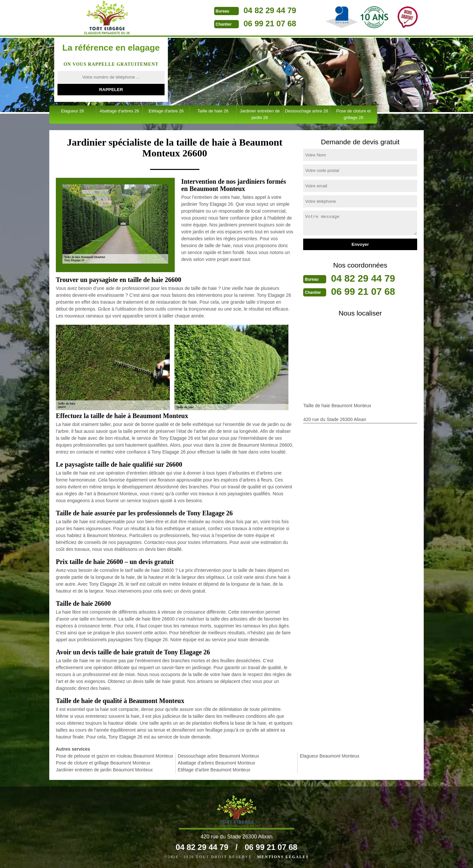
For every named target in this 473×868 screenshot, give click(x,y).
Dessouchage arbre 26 (306, 111)
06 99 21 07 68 (255, 23)
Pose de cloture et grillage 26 (354, 114)
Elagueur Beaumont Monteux (330, 756)
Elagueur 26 (73, 111)
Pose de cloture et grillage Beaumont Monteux (103, 763)
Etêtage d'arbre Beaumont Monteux (214, 770)
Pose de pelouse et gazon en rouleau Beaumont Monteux (114, 756)
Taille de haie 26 (213, 111)
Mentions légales (283, 857)
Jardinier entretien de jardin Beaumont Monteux (104, 770)
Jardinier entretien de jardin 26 (260, 114)
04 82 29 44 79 (255, 10)
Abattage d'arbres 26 (119, 111)
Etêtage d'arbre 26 (166, 111)
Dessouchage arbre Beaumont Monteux (218, 756)
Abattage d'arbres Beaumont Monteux (216, 763)
